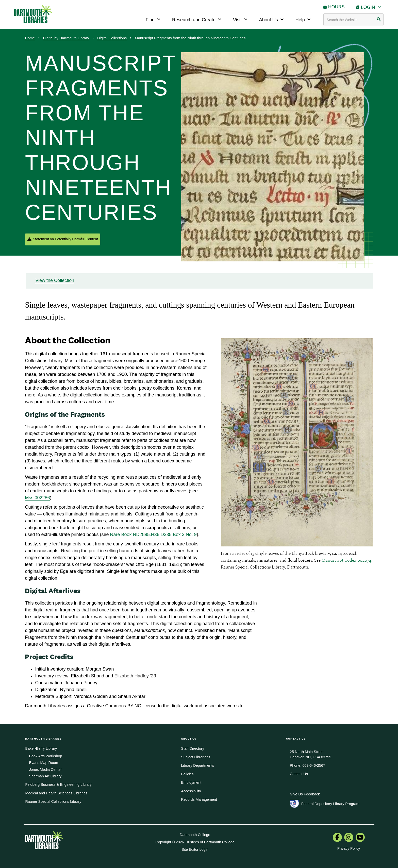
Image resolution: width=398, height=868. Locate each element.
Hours (336, 7)
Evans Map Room (43, 763)
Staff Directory (193, 748)
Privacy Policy (349, 848)
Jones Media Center (45, 770)
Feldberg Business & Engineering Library (58, 784)
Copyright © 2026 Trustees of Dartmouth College (195, 842)
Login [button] (372, 7)
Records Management (199, 799)
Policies (187, 774)
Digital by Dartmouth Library (66, 38)
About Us (272, 19)
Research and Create (197, 19)
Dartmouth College (195, 835)
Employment (191, 782)
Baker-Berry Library (41, 748)
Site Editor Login (195, 849)
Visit (241, 19)
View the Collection (55, 280)
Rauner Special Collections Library (53, 802)
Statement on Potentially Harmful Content (65, 239)
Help (304, 19)
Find (154, 19)
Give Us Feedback (305, 794)
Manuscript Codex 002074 (346, 560)
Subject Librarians (196, 757)
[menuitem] (337, 838)
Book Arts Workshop (45, 756)
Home (30, 38)
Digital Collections (112, 38)
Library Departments (197, 765)
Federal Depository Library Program (330, 804)
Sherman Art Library (45, 776)
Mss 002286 (37, 498)
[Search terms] (354, 20)
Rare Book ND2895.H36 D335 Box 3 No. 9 (153, 535)
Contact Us (299, 774)
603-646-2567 (314, 765)
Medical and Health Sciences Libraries (56, 793)
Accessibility (191, 791)
